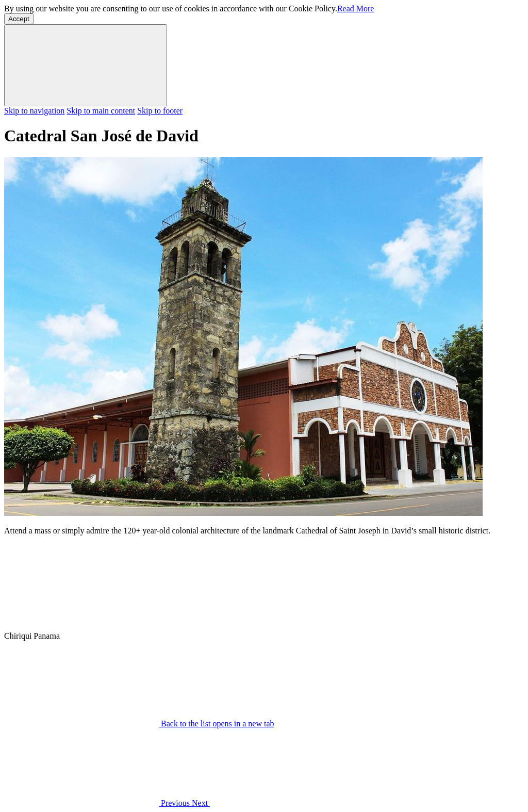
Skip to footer (160, 111)
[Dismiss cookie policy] (86, 65)
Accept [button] (19, 19)
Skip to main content (101, 111)
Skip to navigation (34, 111)
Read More (356, 9)
